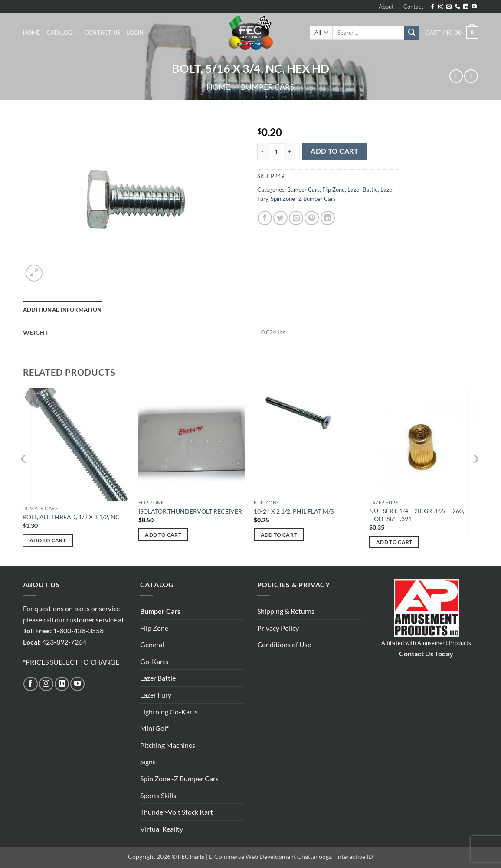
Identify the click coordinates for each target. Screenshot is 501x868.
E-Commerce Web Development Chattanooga (270, 857)
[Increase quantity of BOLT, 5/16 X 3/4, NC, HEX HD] (290, 151)
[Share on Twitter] (280, 218)
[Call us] (458, 7)
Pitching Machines (168, 745)
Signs (148, 762)
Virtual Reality (162, 829)
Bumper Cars (268, 87)
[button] (135, 33)
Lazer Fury (156, 695)
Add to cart (334, 151)
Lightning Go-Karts (169, 712)
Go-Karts (154, 661)
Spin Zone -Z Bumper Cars (303, 199)
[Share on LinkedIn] (328, 218)
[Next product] (456, 76)
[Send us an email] (449, 7)
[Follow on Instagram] (441, 7)
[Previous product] (471, 76)
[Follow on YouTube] (474, 7)
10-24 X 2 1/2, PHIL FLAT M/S (294, 511)
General (152, 644)
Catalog (62, 33)
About (386, 7)
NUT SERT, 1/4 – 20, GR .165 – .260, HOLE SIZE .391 (417, 515)
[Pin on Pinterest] (312, 218)
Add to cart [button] (48, 540)
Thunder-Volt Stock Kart (177, 812)
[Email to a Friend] (296, 218)
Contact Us (102, 33)
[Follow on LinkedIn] (466, 7)
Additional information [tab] (62, 310)
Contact (413, 7)
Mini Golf (154, 728)
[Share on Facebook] (265, 218)
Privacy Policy (278, 628)
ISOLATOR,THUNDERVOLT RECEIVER (190, 511)
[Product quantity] (276, 151)
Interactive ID (355, 857)
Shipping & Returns (286, 611)
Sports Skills (158, 795)
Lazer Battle (363, 190)
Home (32, 33)
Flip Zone (334, 190)
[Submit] (412, 33)
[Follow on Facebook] (432, 7)
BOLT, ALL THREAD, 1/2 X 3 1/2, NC (71, 517)
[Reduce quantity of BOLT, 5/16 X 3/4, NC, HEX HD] (262, 151)
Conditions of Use (284, 644)
